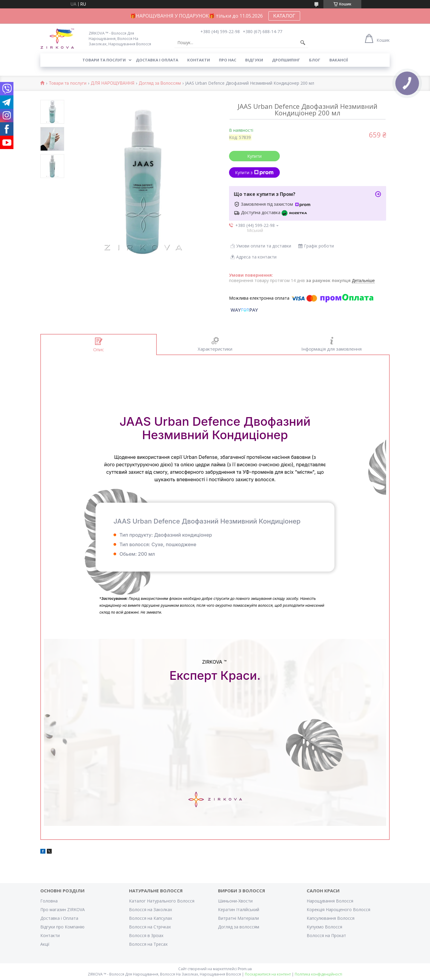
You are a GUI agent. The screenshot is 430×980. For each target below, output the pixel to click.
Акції (45, 944)
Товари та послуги (104, 60)
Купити (254, 156)
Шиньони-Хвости (235, 901)
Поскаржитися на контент (268, 974)
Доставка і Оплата (59, 918)
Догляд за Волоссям (160, 83)
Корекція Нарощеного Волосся (338, 909)
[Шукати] (303, 43)
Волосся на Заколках (150, 909)
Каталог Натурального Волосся (162, 901)
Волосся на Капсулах (150, 918)
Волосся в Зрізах (146, 935)
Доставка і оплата (157, 60)
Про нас (228, 60)
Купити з (254, 172)
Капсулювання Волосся (331, 918)
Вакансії (339, 60)
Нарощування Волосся (330, 901)
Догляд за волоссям (239, 927)
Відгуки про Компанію (62, 927)
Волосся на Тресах (148, 944)
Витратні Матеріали (238, 918)
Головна (49, 901)
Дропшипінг (286, 60)
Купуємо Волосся (324, 927)
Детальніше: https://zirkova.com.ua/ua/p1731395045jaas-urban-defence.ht (215, 487)
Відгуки (254, 60)
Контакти (199, 60)
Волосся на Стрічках (150, 927)
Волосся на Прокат (326, 935)
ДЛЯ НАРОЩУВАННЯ (113, 83)
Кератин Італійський (239, 909)
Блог (315, 60)
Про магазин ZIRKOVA (63, 909)
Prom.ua (245, 969)
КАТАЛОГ (284, 16)
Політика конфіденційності (318, 974)
